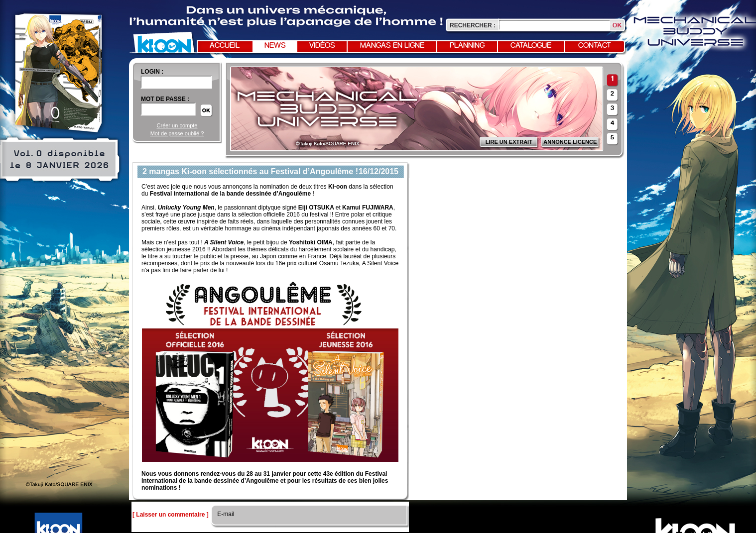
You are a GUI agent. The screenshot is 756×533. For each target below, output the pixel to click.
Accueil (225, 46)
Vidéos (322, 46)
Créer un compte (177, 125)
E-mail (225, 514)
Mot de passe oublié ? (177, 133)
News (275, 46)
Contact (595, 46)
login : (152, 72)
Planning (467, 46)
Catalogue (531, 46)
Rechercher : (473, 25)
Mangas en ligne (392, 46)
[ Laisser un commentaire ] (171, 515)
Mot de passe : (165, 99)
